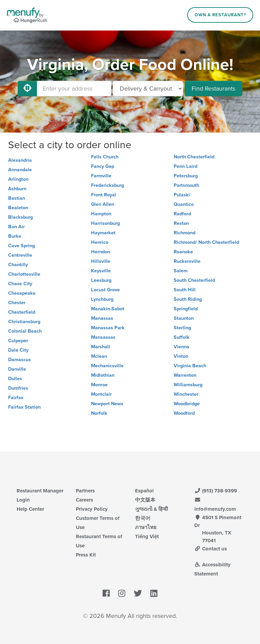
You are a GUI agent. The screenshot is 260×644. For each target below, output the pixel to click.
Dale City (18, 350)
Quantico (184, 204)
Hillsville (101, 261)
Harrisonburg (105, 223)
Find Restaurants (213, 89)
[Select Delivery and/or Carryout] (148, 89)
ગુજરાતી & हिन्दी (151, 509)
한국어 (143, 518)
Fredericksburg (107, 185)
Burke (15, 236)
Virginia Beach (190, 366)
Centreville (20, 255)
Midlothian (103, 375)
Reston (181, 223)
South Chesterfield (194, 280)
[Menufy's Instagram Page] (122, 594)
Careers (84, 500)
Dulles (15, 379)
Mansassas (103, 337)
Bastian (17, 198)
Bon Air (16, 227)
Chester (17, 303)
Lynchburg (102, 299)
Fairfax (16, 398)
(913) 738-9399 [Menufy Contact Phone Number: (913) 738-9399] (216, 491)
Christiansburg (24, 322)
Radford (182, 214)
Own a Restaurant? (220, 15)
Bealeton (18, 208)
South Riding (188, 299)
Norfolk (99, 413)
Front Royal (104, 195)
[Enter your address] (74, 89)
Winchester (186, 394)
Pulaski (182, 195)
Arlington (18, 179)
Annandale (20, 170)
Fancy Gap (103, 166)
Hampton (101, 214)
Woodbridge (187, 404)
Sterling (182, 328)
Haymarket (103, 233)
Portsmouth (186, 185)
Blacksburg (20, 217)
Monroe (99, 385)
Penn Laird (186, 166)
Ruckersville (187, 261)
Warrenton (185, 375)
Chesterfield (22, 312)
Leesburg (101, 280)
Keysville (101, 271)
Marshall (101, 347)
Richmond (185, 233)
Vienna (181, 347)
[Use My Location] (27, 89)
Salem (181, 271)
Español (144, 491)
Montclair (101, 394)
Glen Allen (103, 204)
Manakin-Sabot (108, 309)
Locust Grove (105, 290)
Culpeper (18, 341)
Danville (17, 369)
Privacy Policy (92, 509)
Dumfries (18, 388)
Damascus (19, 360)
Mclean (99, 356)
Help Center (30, 509)
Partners (85, 491)
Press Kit (86, 555)
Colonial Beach (25, 331)
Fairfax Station (24, 407)
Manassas (102, 318)
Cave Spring (21, 246)
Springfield (186, 309)
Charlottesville (24, 274)
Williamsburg (188, 385)
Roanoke (183, 252)
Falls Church (105, 157)
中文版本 (145, 500)
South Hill (185, 290)
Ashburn (17, 189)
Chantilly (18, 265)
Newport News (107, 404)
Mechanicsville (107, 366)
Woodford (184, 413)
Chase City (20, 284)
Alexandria (20, 160)
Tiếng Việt (147, 536)
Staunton (184, 318)
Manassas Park (108, 328)
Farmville (101, 176)
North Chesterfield (194, 157)
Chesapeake (22, 293)
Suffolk (182, 337)
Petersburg (186, 176)
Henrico (100, 242)
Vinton (181, 356)
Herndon (101, 252)
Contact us (211, 549)
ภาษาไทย (146, 527)
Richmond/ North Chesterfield (206, 242)
